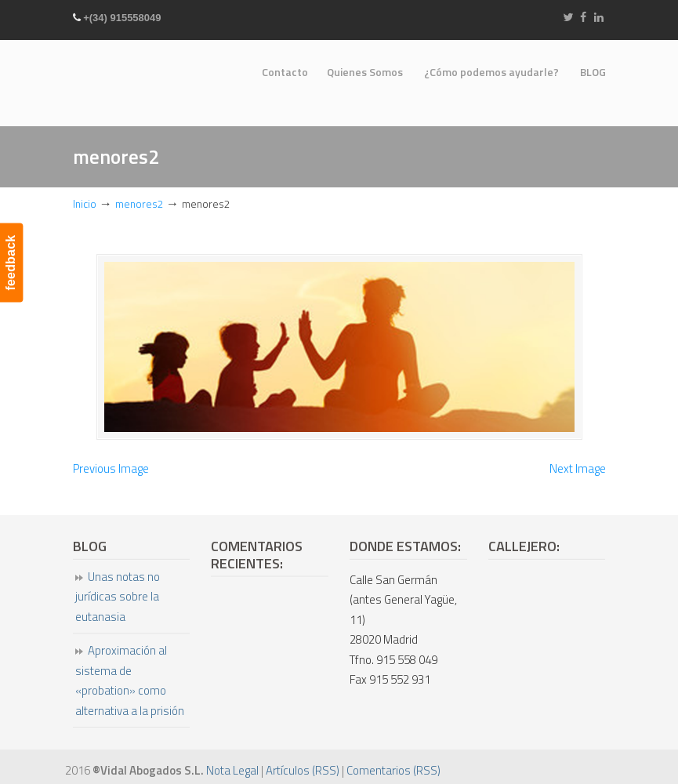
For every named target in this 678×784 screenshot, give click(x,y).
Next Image (578, 468)
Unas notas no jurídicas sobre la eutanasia (118, 597)
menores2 (140, 204)
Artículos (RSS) (303, 770)
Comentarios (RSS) (393, 770)
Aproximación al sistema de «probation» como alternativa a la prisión (130, 681)
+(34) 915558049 (122, 18)
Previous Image (111, 468)
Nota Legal (232, 770)
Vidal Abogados (132, 78)
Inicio (85, 204)
